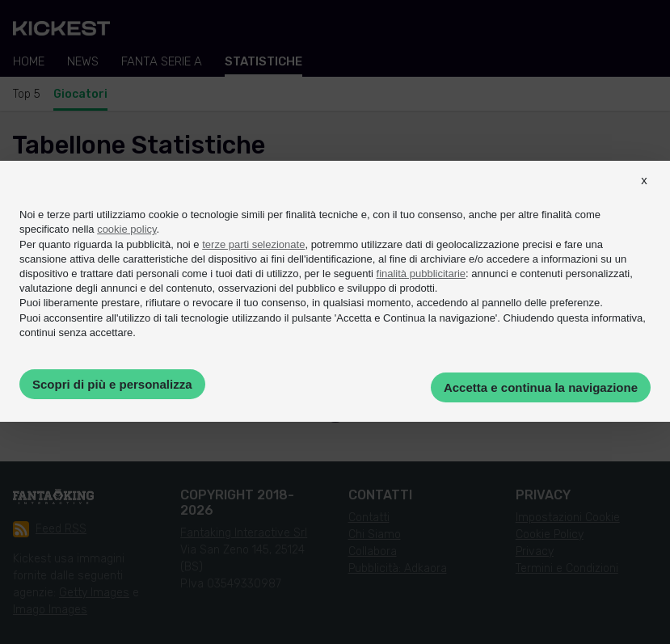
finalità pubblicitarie (421, 274)
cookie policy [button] (126, 229)
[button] (644, 195)
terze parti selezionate (253, 244)
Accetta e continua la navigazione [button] (541, 387)
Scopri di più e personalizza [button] (112, 384)
